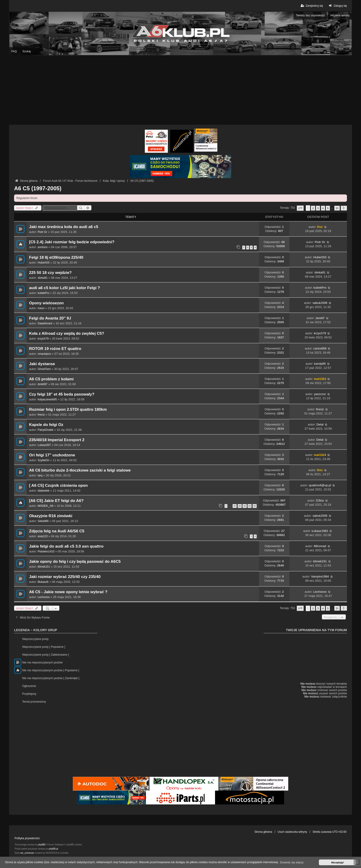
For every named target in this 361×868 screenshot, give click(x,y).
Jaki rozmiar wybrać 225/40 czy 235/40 (65, 577)
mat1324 (320, 379)
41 (235, 506)
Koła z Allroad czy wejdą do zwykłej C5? (67, 333)
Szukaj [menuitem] (26, 51)
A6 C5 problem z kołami (51, 379)
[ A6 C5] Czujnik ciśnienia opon (58, 485)
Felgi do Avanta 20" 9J (50, 318)
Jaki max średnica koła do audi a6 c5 (64, 227)
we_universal (27, 853)
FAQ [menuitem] (14, 51)
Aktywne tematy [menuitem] (340, 15)
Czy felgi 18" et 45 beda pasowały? (62, 394)
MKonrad (320, 546)
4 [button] (323, 208)
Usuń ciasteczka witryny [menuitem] (292, 832)
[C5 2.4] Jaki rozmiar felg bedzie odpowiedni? (72, 242)
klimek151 (44, 567)
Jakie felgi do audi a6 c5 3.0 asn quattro (66, 546)
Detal (320, 424)
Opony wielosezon (46, 303)
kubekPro (44, 293)
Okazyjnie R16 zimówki (51, 516)
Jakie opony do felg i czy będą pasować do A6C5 (75, 562)
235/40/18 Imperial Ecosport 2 (57, 440)
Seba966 (43, 521)
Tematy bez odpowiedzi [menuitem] (310, 15)
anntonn (43, 247)
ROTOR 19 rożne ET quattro (55, 349)
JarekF (320, 318)
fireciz (41, 415)
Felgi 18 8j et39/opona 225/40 (56, 257)
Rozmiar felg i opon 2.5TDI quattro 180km (68, 409)
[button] (300, 208)
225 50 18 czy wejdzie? (50, 273)
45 (255, 506)
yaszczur (320, 394)
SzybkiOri (44, 460)
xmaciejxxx (44, 354)
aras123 (43, 536)
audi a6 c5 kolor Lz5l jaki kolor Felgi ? (64, 288)
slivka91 (43, 278)
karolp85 (320, 364)
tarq (40, 475)
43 (245, 506)
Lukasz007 (44, 445)
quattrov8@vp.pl (320, 485)
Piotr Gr (42, 232)
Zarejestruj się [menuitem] (311, 6)
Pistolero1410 (46, 551)
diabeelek (44, 491)
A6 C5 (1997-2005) (38, 188)
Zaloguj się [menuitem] (337, 6)
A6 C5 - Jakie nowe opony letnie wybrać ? (68, 592)
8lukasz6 (43, 582)
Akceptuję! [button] (337, 862)
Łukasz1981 (320, 531)
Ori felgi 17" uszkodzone (52, 455)
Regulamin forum (27, 198)
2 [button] (313, 208)
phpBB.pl (54, 849)
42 (240, 506)
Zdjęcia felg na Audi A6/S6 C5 (57, 531)
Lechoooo (44, 597)
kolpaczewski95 (47, 399)
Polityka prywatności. (27, 838)
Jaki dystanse (42, 364)
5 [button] (328, 208)
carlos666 (320, 348)
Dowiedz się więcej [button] (292, 862)
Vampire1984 (320, 576)
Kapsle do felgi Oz (46, 425)
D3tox (320, 500)
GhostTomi (44, 369)
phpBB (42, 845)
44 (250, 506)
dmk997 (43, 384)
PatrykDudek (46, 430)
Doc (320, 227)
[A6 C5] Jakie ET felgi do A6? (56, 501)
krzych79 (43, 339)
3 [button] (318, 208)
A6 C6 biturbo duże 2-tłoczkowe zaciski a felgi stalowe (80, 470)
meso (41, 308)
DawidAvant (45, 323)
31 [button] (337, 208)
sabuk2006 (320, 303)
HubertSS (44, 263)
